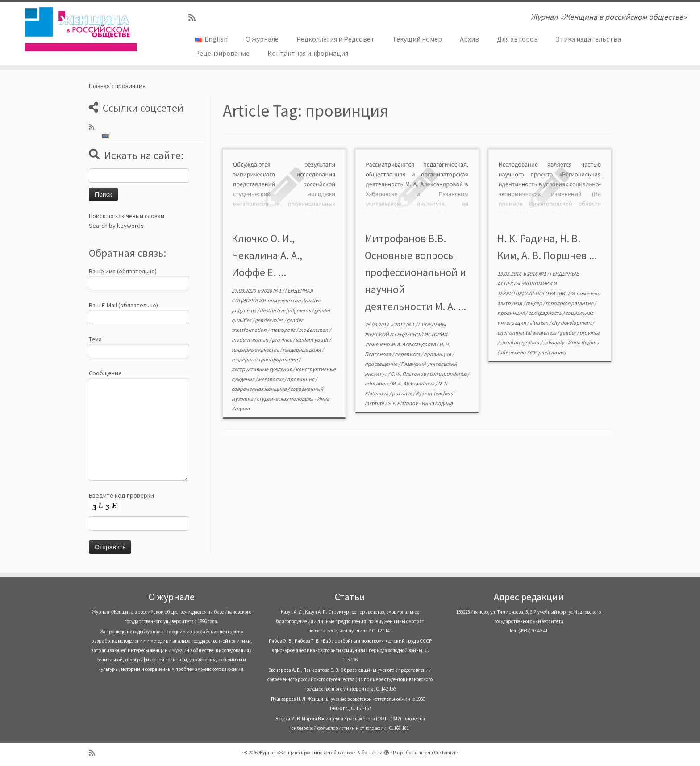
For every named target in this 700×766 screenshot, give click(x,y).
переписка (408, 354)
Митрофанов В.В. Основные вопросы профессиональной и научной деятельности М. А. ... (415, 272)
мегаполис (271, 379)
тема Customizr (439, 753)
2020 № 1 (272, 291)
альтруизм (510, 303)
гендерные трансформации (265, 359)
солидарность (545, 313)
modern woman (250, 340)
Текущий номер (417, 39)
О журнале (262, 39)
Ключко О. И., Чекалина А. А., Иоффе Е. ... (267, 255)
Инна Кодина (437, 403)
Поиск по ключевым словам (127, 216)
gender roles (269, 320)
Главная (99, 86)
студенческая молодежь (285, 399)
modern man (314, 330)
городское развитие (570, 303)
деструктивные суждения (262, 369)
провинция (301, 379)
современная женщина (260, 389)
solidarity (554, 342)
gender (568, 333)
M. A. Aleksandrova (413, 383)
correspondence (448, 374)
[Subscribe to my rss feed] (195, 18)
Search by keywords (116, 226)
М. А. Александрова (414, 344)
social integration (520, 342)
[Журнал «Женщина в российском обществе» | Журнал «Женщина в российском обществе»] (81, 29)
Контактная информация (308, 53)
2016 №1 (537, 274)
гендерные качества (256, 350)
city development (572, 323)
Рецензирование (222, 53)
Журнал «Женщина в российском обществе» (306, 753)
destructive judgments (286, 310)
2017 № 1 (405, 324)
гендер (534, 303)
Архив (469, 39)
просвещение (381, 364)
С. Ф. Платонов (409, 374)
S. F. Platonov (403, 403)
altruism (539, 323)
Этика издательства (588, 39)
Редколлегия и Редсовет (335, 39)
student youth (312, 340)
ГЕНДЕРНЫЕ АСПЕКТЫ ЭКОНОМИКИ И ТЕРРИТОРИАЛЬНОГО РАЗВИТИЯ (538, 283)
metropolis (283, 330)
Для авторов (517, 39)
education (377, 383)
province (282, 340)
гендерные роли (302, 350)
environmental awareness (527, 333)
